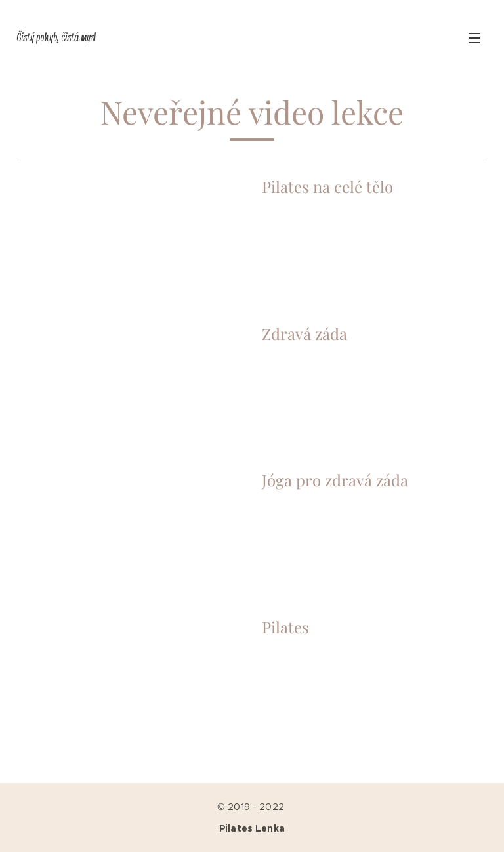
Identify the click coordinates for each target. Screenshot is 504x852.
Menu (474, 38)
